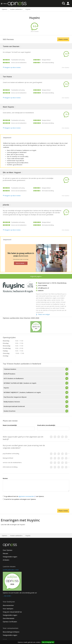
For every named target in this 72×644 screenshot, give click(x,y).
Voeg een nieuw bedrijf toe (12, 612)
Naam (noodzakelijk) (10, 425)
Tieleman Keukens (10, 369)
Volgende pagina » (36, 276)
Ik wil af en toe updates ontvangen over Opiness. (19, 499)
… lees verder (7, 596)
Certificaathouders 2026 (11, 570)
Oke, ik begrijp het (48, 642)
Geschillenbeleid (8, 618)
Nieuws (5, 553)
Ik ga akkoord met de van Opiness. (23, 496)
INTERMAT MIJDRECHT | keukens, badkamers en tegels (22, 392)
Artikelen (6, 560)
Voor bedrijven (8, 609)
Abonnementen (8, 605)
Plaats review (63, 39)
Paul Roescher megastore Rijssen (15, 397)
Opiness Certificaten (10, 622)
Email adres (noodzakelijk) (46, 425)
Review (5, 478)
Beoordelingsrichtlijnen (11, 632)
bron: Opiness (66, 67)
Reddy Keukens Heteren (12, 402)
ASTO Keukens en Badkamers (14, 378)
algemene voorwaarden (27, 496)
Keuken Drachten (10, 411)
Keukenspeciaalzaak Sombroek (14, 406)
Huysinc (6, 388)
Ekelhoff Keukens (9, 374)
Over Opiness (8, 550)
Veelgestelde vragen (10, 557)
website (41, 290)
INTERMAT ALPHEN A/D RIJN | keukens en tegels (20, 383)
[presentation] (36, 505)
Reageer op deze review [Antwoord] (12, 67)
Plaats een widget (44, 314)
